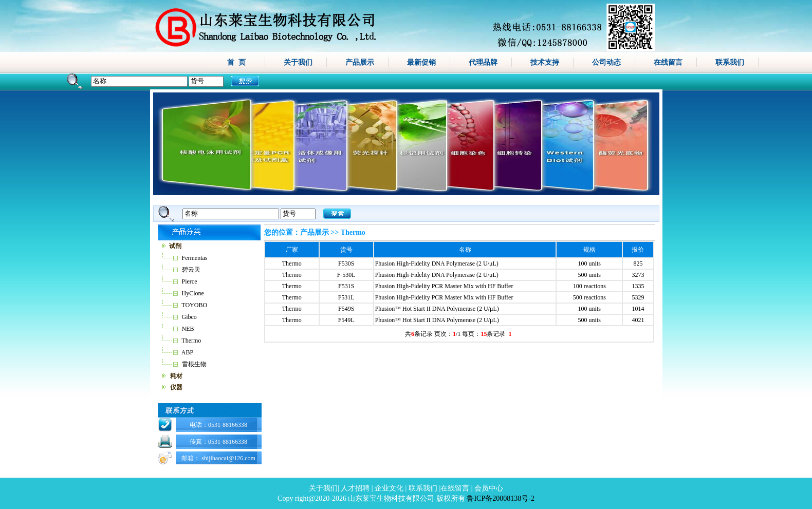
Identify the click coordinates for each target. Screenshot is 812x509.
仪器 (176, 387)
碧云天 (191, 270)
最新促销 (421, 62)
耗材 (176, 376)
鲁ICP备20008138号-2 (500, 498)
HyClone (193, 293)
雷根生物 (194, 364)
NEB (188, 329)
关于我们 (298, 62)
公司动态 (606, 62)
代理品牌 (483, 62)
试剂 (175, 246)
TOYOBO (194, 305)
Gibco (189, 317)
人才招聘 (355, 488)
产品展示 (360, 62)
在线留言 (668, 62)
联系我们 (730, 62)
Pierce (190, 281)
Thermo (191, 341)
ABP (187, 352)
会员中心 (489, 488)
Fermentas (195, 258)
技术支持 (545, 62)
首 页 (236, 62)
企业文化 (389, 488)
